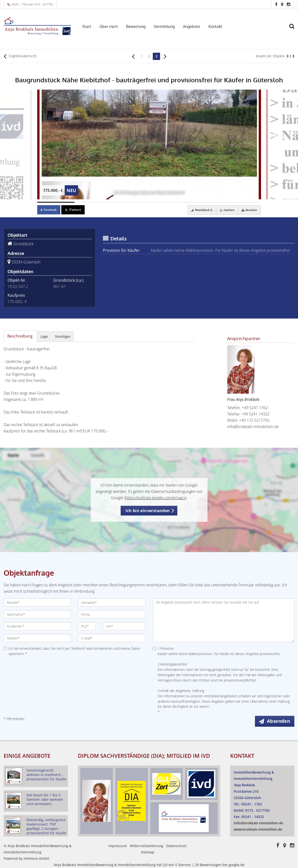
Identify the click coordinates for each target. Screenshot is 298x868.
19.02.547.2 (18, 287)
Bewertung (136, 26)
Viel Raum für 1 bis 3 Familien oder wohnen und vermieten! (45, 799)
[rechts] (165, 56)
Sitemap (148, 852)
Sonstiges (63, 336)
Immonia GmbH (36, 858)
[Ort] (124, 626)
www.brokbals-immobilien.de (258, 829)
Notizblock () (201, 210)
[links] (133, 56)
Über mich (109, 26)
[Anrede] (37, 602)
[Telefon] (37, 638)
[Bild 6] (242, 202)
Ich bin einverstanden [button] (148, 511)
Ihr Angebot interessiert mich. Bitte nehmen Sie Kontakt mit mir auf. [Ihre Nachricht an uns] (224, 620)
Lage (44, 336)
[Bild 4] (167, 202)
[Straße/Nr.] (37, 626)
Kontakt (215, 26)
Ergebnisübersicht (20, 56)
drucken (249, 210)
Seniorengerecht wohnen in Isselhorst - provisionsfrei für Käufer (47, 775)
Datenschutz (176, 846)
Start (87, 26)
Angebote (192, 26)
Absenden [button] (279, 721)
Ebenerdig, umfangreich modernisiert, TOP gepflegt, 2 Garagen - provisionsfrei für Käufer (47, 826)
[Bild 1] (56, 202)
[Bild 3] (130, 202)
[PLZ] (87, 626)
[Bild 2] (93, 202)
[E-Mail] (112, 638)
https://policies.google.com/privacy (155, 498)
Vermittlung (164, 26)
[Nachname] (37, 614)
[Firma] (112, 614)
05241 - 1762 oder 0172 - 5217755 (32, 4)
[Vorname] (112, 602)
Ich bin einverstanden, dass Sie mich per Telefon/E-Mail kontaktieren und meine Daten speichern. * (72, 651)
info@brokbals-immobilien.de (253, 427)
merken (226, 210)
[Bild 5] (205, 202)
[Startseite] (37, 26)
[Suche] (294, 30)
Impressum (118, 846)
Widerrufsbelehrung (147, 846)
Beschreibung (20, 336)
